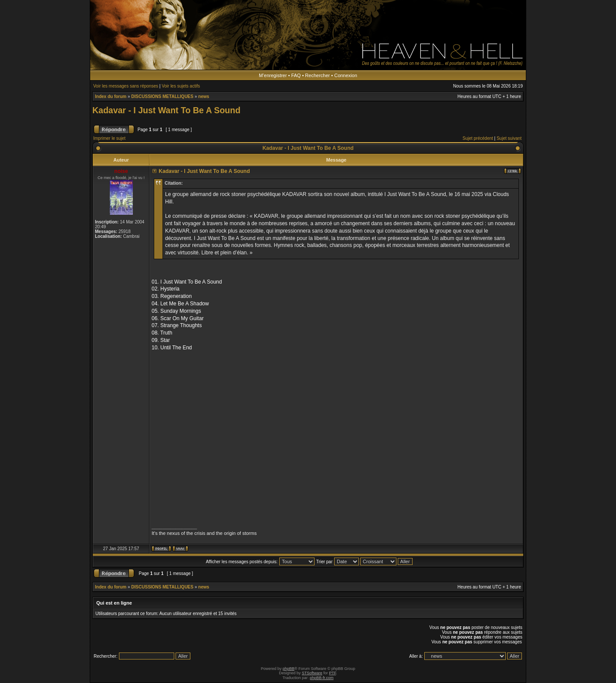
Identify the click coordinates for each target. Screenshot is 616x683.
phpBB (289, 669)
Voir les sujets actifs (181, 86)
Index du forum (111, 96)
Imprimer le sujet (109, 138)
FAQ (296, 75)
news (204, 96)
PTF (332, 673)
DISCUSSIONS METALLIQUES (162, 96)
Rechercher (317, 75)
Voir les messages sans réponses (126, 86)
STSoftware (312, 673)
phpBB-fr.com (322, 678)
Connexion (346, 75)
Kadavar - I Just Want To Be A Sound (166, 110)
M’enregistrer (273, 75)
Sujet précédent (478, 138)
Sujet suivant (509, 138)
